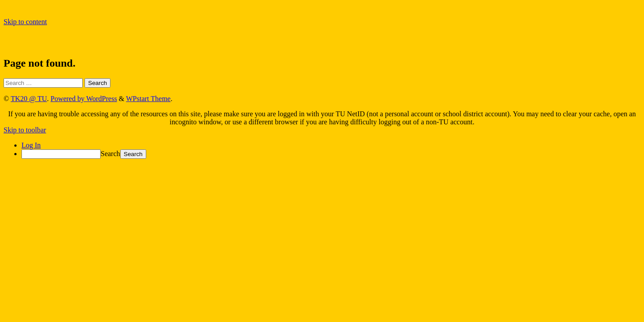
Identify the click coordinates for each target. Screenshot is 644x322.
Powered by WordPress (84, 99)
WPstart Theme (148, 99)
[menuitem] (331, 154)
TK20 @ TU (29, 99)
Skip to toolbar (25, 130)
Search (110, 154)
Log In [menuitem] (31, 145)
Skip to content (25, 22)
